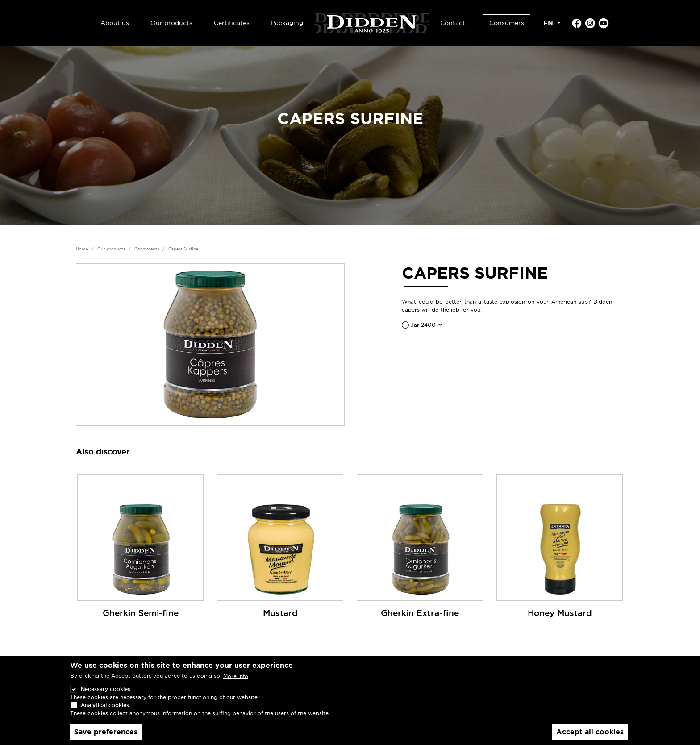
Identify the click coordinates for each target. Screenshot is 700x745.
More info (236, 684)
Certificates (232, 23)
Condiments (147, 249)
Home (82, 249)
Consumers (507, 23)
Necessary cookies (106, 697)
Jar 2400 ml (427, 325)
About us (115, 23)
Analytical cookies (105, 713)
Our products (171, 23)
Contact (453, 23)
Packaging (287, 23)
